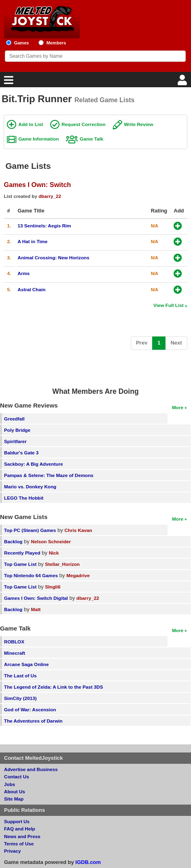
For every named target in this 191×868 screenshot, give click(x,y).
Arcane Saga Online (26, 664)
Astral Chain (31, 289)
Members (56, 43)
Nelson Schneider (51, 541)
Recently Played (22, 553)
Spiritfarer (15, 441)
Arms (23, 273)
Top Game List (20, 564)
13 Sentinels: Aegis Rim (44, 226)
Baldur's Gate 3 (21, 453)
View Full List (168, 305)
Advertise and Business (31, 769)
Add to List (31, 124)
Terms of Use (19, 844)
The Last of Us (20, 676)
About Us (15, 791)
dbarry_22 (50, 196)
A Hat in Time (32, 241)
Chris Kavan (78, 530)
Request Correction (83, 124)
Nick (54, 553)
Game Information (38, 139)
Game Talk (91, 139)
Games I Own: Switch (37, 185)
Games (22, 43)
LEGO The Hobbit (24, 498)
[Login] (183, 82)
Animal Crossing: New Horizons (53, 257)
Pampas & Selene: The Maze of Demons (49, 475)
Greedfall (14, 419)
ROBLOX (14, 642)
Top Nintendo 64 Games (31, 575)
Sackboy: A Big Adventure (33, 464)
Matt (36, 609)
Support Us (17, 821)
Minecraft (15, 653)
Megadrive (78, 575)
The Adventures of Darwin (33, 721)
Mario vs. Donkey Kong (30, 487)
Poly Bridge (17, 430)
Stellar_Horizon (62, 564)
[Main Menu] (8, 82)
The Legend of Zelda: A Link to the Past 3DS (54, 687)
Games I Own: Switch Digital (36, 598)
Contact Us (17, 777)
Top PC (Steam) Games (30, 530)
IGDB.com (88, 862)
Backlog (13, 541)
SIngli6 (53, 587)
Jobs (10, 784)
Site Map (14, 799)
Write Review (139, 124)
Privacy (13, 851)
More (178, 407)
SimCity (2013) (20, 698)
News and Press (22, 836)
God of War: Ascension (30, 709)
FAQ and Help (20, 829)
